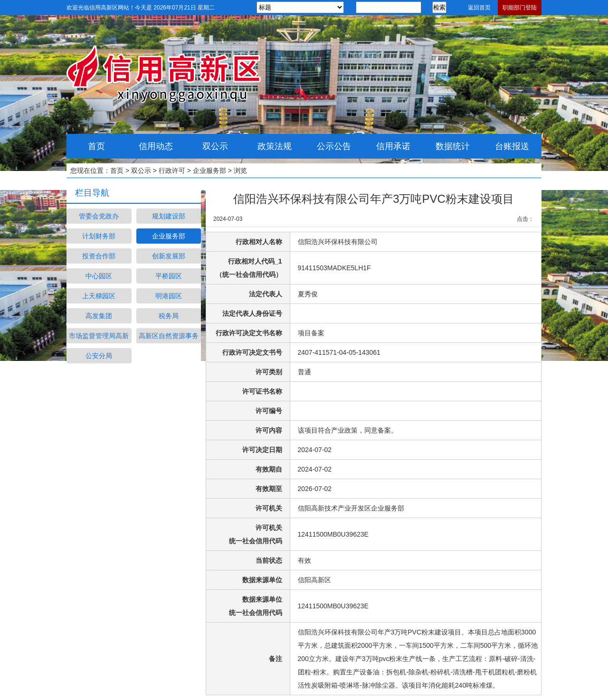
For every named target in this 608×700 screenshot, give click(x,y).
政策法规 (275, 146)
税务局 (169, 316)
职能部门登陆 (520, 8)
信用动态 (156, 146)
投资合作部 (99, 256)
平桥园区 (169, 276)
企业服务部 (209, 170)
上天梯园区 (99, 296)
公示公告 (334, 146)
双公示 (215, 146)
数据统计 (453, 146)
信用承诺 (393, 146)
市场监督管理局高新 (99, 336)
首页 (96, 146)
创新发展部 (169, 256)
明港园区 (169, 296)
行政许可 (172, 170)
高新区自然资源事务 (169, 336)
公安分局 (99, 356)
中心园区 (99, 276)
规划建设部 (169, 216)
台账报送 (512, 146)
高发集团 (99, 316)
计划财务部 (99, 236)
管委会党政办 (99, 216)
